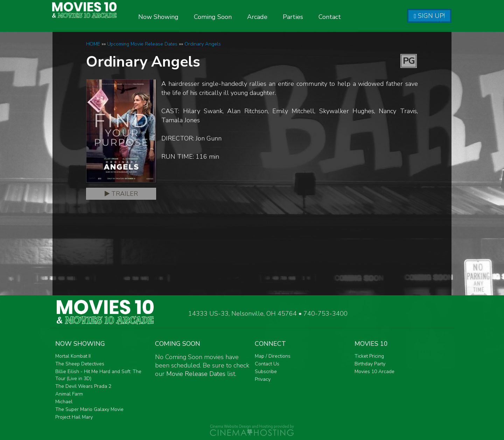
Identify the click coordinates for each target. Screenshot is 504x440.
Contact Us (267, 364)
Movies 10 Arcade (374, 372)
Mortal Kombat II (73, 356)
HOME (93, 44)
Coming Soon (232, 17)
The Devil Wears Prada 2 (83, 386)
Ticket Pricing (369, 356)
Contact (349, 17)
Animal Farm (69, 394)
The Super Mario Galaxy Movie (89, 409)
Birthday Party (370, 364)
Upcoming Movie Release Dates (142, 44)
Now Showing (178, 17)
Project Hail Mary (74, 417)
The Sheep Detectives (80, 364)
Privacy (263, 379)
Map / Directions (273, 356)
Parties (313, 17)
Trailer (121, 194)
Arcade (277, 17)
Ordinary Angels (203, 44)
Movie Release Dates (196, 374)
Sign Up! (429, 16)
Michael (64, 402)
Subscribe (266, 372)
